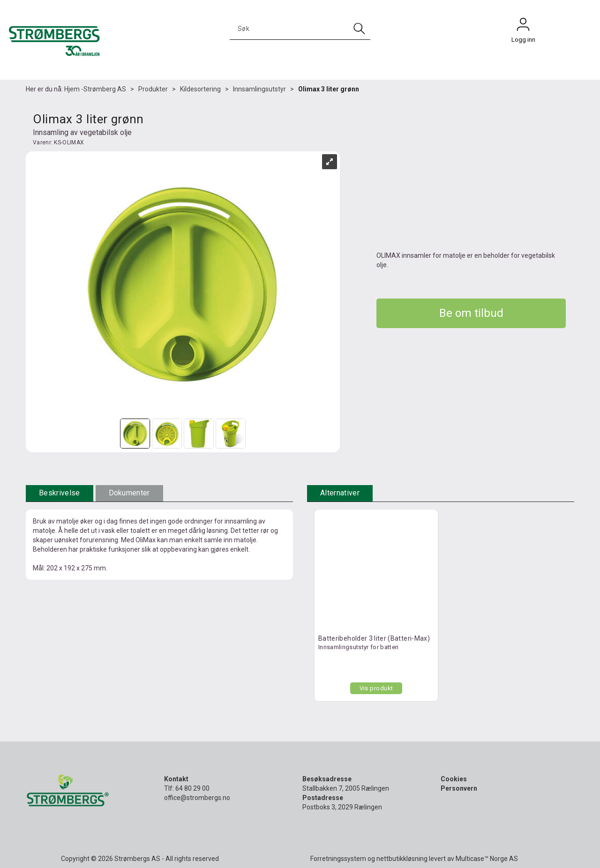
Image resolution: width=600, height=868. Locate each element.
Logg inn (523, 27)
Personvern (459, 788)
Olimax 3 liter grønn (329, 89)
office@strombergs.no (197, 798)
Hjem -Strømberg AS (95, 89)
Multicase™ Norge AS (487, 859)
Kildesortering (200, 89)
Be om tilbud (471, 313)
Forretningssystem (338, 859)
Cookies (454, 779)
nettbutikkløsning (402, 859)
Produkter (153, 89)
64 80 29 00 (192, 788)
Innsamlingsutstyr (259, 89)
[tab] (60, 493)
